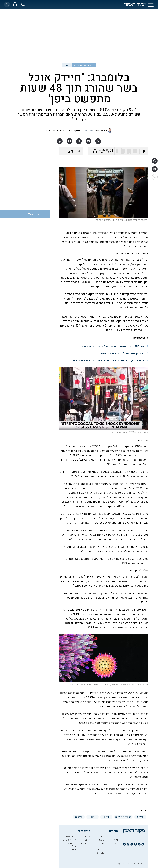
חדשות (115, 837)
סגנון (102, 846)
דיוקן (102, 837)
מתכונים (100, 850)
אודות (88, 840)
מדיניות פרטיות (70, 840)
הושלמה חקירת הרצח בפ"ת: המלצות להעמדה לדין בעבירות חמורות (108, 361)
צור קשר (87, 837)
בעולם (67, 65)
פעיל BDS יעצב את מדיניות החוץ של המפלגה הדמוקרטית (113, 346)
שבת (102, 843)
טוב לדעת (100, 853)
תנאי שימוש (71, 843)
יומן (116, 843)
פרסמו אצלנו (71, 837)
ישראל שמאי (101, 131)
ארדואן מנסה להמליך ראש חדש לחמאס (122, 353)
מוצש (102, 840)
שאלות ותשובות (73, 848)
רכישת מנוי (85, 843)
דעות (116, 840)
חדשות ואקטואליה (84, 65)
